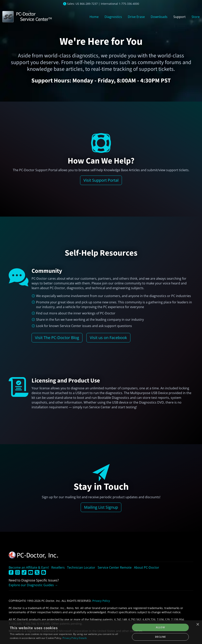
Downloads (159, 17)
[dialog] (101, 632)
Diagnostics (113, 17)
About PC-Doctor (147, 567)
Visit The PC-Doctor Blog (57, 338)
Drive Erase (136, 17)
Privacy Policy (101, 601)
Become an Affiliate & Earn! (29, 567)
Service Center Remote (115, 567)
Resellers (58, 567)
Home (94, 17)
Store (196, 17)
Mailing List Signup (101, 507)
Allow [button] (160, 627)
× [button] (198, 625)
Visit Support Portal (101, 180)
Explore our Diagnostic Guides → (33, 585)
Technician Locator (81, 567)
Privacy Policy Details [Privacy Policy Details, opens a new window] (75, 638)
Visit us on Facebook (108, 338)
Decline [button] (160, 637)
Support (180, 17)
